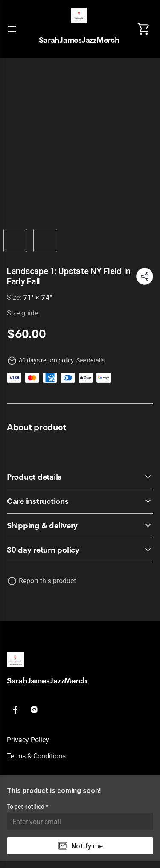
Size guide (22, 313)
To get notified (26, 807)
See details (90, 360)
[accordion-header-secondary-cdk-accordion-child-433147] (80, 526)
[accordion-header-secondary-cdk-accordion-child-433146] (80, 501)
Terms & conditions (36, 756)
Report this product (47, 581)
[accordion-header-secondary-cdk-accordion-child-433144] (80, 550)
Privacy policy (28, 740)
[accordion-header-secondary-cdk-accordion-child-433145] (80, 477)
